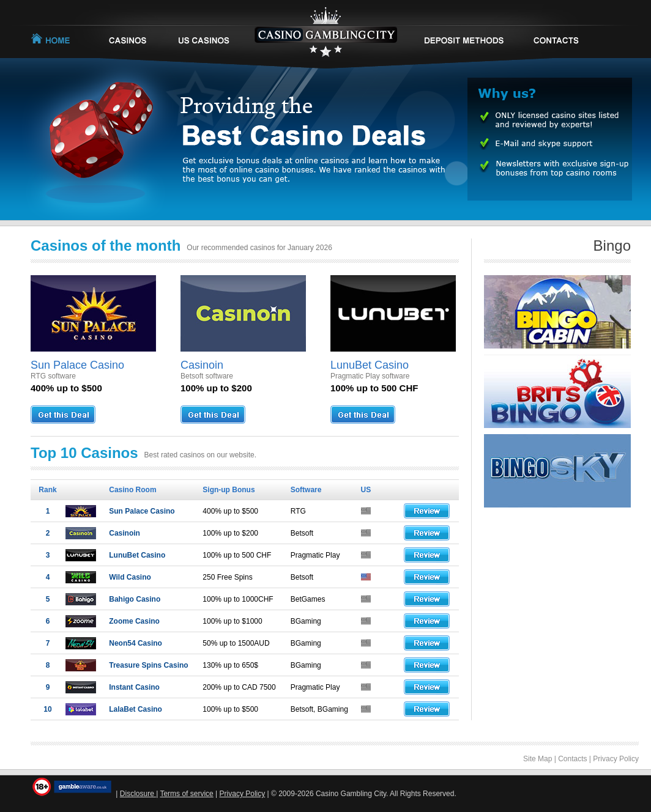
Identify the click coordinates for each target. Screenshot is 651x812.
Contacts (572, 759)
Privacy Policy (616, 759)
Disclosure (138, 794)
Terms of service (186, 794)
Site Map (538, 759)
